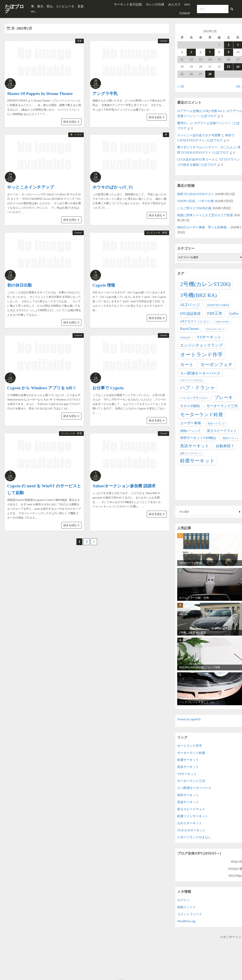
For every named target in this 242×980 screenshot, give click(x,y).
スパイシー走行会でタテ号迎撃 (199, 135)
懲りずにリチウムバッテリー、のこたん (205, 147)
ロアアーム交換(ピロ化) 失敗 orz (200, 111)
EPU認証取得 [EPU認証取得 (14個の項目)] (190, 314)
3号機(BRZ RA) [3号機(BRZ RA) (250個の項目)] (198, 295)
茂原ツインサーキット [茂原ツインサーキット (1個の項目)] (191, 453)
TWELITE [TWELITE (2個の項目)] (185, 338)
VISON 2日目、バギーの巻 (195, 201)
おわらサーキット (190, 823)
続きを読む (71, 122)
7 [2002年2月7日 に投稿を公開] (210, 52)
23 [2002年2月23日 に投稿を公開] (228, 67)
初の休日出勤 (19, 285)
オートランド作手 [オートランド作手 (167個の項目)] (201, 355)
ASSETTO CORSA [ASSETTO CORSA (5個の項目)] (218, 305)
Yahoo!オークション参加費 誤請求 (124, 486)
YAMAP (185, 13)
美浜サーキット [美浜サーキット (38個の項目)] (195, 446)
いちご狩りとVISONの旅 (194, 208)
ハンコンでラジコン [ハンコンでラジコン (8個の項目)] (194, 398)
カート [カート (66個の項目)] (187, 365)
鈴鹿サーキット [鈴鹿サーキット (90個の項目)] (197, 461)
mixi (187, 4)
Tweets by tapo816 (189, 719)
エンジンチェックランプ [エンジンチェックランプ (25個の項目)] (201, 345)
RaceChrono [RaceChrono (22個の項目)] (189, 329)
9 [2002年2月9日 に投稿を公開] (228, 52)
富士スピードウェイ (191, 809)
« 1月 (181, 87)
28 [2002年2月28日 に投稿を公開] (210, 74)
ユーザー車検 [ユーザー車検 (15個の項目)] (191, 423)
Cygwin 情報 (104, 285)
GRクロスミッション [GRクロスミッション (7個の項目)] (195, 321)
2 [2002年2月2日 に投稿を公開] (228, 45)
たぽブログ (15, 9)
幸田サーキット (188, 795)
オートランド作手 (190, 746)
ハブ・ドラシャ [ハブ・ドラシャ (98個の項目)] (198, 388)
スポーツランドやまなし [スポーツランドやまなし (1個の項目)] (192, 380)
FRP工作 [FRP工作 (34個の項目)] (215, 313)
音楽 (80, 41)
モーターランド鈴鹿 (191, 753)
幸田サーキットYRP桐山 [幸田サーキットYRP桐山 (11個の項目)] (198, 438)
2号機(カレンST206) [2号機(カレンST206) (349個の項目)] (205, 284)
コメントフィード (190, 914)
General (163, 41)
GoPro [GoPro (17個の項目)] (234, 314)
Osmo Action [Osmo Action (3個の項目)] (222, 321)
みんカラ (174, 4)
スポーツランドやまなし (194, 837)
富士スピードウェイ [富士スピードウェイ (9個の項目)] (222, 431)
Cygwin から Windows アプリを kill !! (41, 388)
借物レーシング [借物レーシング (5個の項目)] (190, 431)
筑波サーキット (188, 802)
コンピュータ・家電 (157, 233)
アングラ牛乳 (105, 94)
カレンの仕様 (155, 4)
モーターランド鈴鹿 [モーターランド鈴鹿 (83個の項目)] (201, 414)
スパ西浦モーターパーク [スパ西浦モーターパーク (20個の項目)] (200, 373)
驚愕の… (183, 123)
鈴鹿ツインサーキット (193, 816)
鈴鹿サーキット (188, 760)
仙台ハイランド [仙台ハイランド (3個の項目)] (216, 423)
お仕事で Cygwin (108, 388)
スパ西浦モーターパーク (194, 788)
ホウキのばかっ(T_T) (112, 187)
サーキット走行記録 (128, 4)
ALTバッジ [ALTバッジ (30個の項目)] (190, 305)
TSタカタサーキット (191, 830)
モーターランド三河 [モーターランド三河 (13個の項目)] (222, 406)
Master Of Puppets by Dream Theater (40, 94)
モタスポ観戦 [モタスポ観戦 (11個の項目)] (190, 406)
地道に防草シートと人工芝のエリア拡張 (205, 215)
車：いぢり (76, 135)
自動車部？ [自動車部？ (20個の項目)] (225, 446)
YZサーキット (187, 774)
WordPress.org (186, 921)
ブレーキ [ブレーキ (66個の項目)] (224, 397)
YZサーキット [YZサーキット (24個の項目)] (209, 337)
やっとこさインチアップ (31, 187)
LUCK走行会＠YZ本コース (196, 159)
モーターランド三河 (191, 781)
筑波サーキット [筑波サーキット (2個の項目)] (231, 438)
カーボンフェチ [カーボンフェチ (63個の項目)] (217, 365)
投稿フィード (186, 907)
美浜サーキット (188, 767)
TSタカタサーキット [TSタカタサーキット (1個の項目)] (215, 329)
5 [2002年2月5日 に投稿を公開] (191, 52)
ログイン (183, 900)
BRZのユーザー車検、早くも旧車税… (203, 227)
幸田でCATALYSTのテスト (196, 194)
